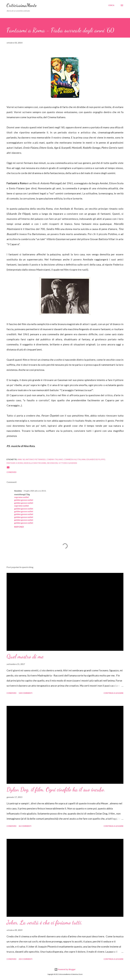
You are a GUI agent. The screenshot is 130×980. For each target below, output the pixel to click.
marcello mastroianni (35, 463)
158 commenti (26, 693)
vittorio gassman (68, 463)
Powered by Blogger (65, 969)
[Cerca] (111, 5)
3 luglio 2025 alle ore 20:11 (35, 491)
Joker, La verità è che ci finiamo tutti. (44, 922)
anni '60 (21, 459)
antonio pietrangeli (36, 459)
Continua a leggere (113, 693)
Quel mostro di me (25, 656)
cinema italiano (55, 459)
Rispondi (19, 527)
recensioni (52, 463)
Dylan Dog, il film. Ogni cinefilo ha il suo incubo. (56, 789)
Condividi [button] (11, 472)
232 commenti (26, 959)
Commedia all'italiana (75, 459)
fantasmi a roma (15, 463)
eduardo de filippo (96, 459)
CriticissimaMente (22, 5)
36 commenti (25, 826)
